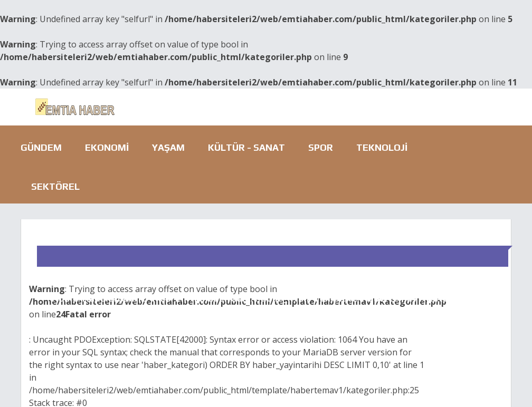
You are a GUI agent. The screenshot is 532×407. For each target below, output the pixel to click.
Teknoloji (382, 147)
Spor (321, 147)
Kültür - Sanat (246, 147)
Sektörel (55, 186)
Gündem (41, 147)
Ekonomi (107, 147)
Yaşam (168, 147)
